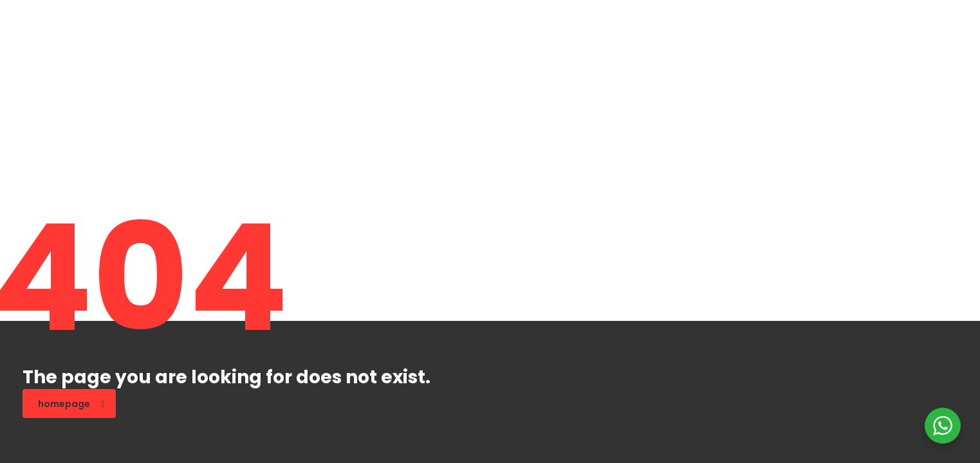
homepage (71, 404)
